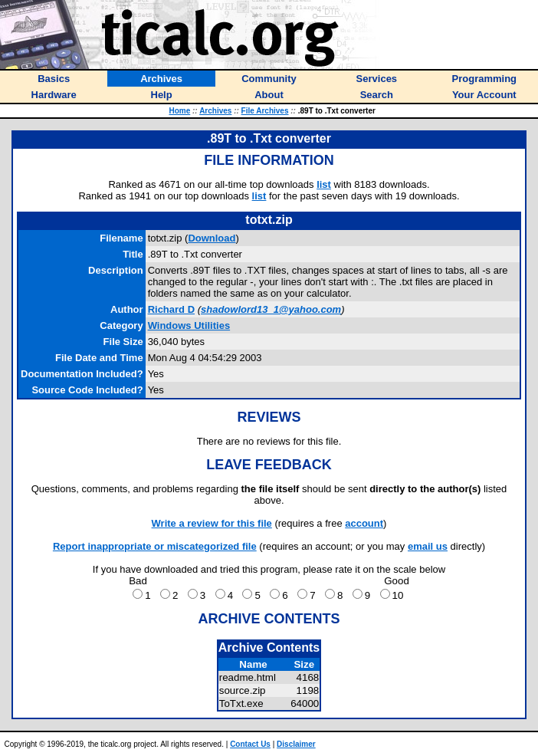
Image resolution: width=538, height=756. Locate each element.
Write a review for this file (212, 523)
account (364, 523)
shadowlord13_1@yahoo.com (271, 309)
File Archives (265, 111)
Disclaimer (296, 744)
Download (212, 238)
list (324, 184)
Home (179, 111)
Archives (215, 111)
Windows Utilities (189, 325)
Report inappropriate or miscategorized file (155, 546)
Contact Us (250, 744)
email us (428, 546)
